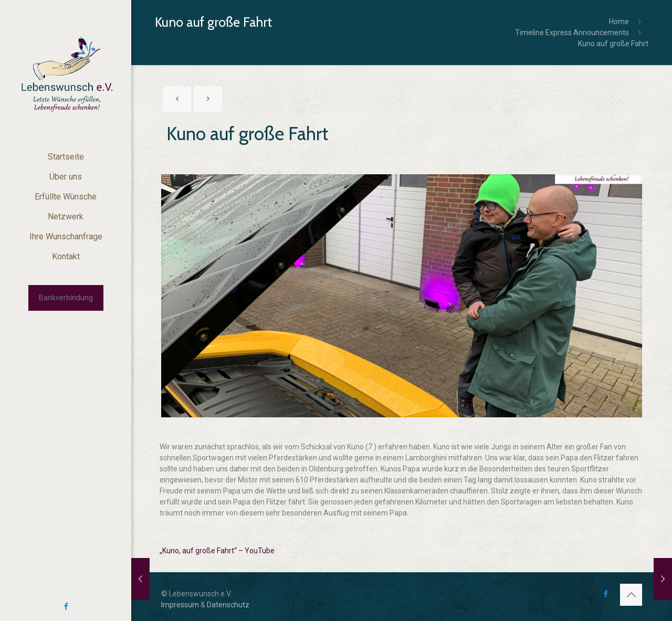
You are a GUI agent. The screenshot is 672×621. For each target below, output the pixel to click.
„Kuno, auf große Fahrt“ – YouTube (217, 551)
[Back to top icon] (631, 595)
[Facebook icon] (66, 606)
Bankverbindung (66, 298)
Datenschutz (228, 605)
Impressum (180, 605)
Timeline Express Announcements (572, 33)
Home (619, 22)
